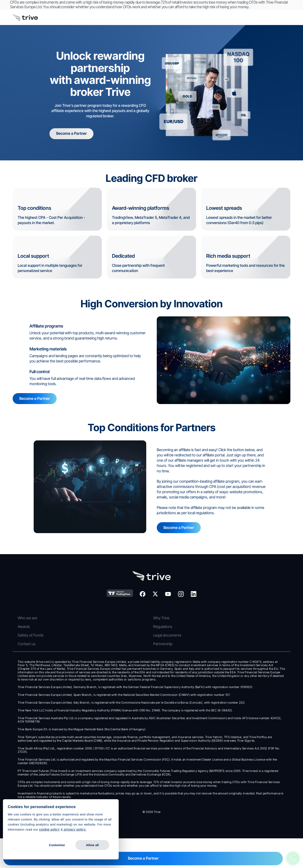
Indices (34, 641)
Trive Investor (168, 623)
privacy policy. (75, 829)
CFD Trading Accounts (110, 615)
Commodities (39, 632)
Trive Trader (166, 615)
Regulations (231, 641)
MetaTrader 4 (168, 641)
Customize (57, 845)
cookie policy (49, 829)
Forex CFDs (37, 623)
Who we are (231, 615)
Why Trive (229, 623)
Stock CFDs (37, 649)
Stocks (33, 615)
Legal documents (235, 658)
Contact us (230, 667)
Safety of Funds (234, 649)
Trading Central (169, 658)
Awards (227, 632)
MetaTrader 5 (167, 649)
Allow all (92, 845)
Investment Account (109, 623)
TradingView (167, 632)
